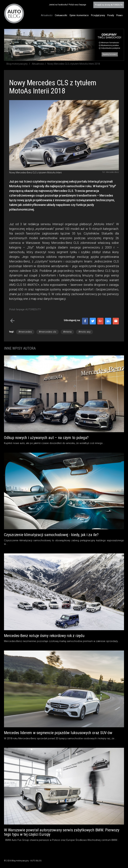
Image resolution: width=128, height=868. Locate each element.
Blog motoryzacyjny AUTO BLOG (14, 13)
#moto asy (84, 332)
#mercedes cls (47, 332)
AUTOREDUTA (109, 5)
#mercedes (25, 332)
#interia (67, 332)
